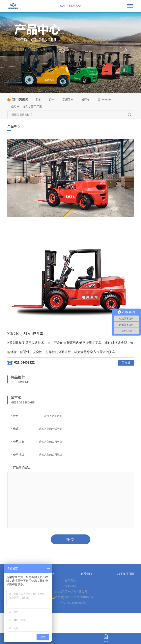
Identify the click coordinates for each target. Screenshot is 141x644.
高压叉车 (68, 100)
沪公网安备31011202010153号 (72, 597)
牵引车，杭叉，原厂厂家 (27, 107)
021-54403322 (70, 6)
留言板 (126, 363)
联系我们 (86, 574)
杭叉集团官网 (126, 574)
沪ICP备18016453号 (72, 603)
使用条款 (70, 580)
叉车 (38, 100)
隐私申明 (70, 586)
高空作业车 (105, 100)
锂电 (52, 100)
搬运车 (86, 100)
